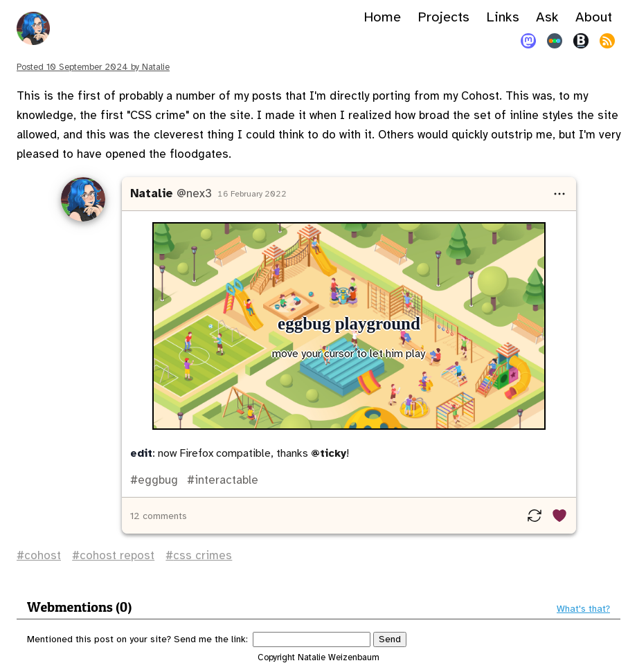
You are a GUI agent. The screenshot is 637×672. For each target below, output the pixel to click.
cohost (43, 555)
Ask (547, 17)
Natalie (152, 193)
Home (382, 17)
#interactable (221, 480)
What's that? (583, 609)
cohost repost (117, 555)
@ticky (329, 453)
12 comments (159, 516)
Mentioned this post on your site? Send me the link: (137, 639)
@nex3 (194, 193)
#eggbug (154, 480)
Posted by (93, 67)
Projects (443, 17)
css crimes (203, 555)
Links (503, 17)
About (594, 17)
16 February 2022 (252, 194)
